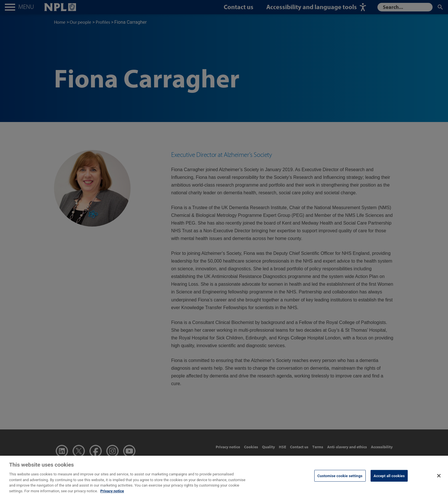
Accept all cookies (389, 479)
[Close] (439, 479)
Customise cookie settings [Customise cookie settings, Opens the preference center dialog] (340, 479)
